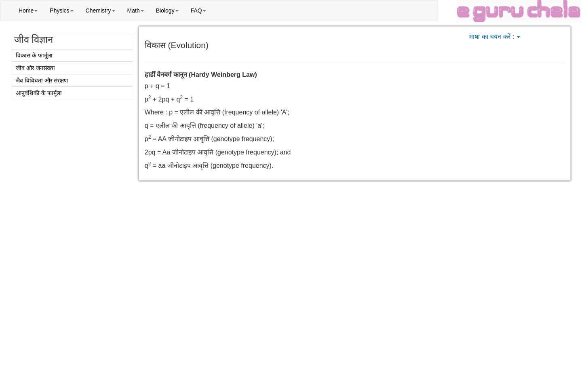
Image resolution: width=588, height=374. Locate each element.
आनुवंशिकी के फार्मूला (39, 93)
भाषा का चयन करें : (494, 37)
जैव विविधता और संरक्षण (42, 80)
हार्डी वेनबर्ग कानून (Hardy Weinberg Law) (201, 75)
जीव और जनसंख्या (35, 68)
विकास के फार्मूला (34, 55)
